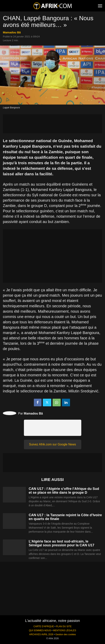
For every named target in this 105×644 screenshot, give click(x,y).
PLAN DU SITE (64, 626)
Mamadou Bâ (12, 32)
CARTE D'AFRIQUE (44, 626)
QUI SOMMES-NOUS (40, 630)
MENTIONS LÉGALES (65, 630)
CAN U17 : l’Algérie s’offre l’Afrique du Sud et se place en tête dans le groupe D (64, 491)
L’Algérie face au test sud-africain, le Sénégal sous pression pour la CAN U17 (61, 543)
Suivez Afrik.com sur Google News (52, 444)
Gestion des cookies (66, 634)
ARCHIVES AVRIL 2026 (41, 634)
